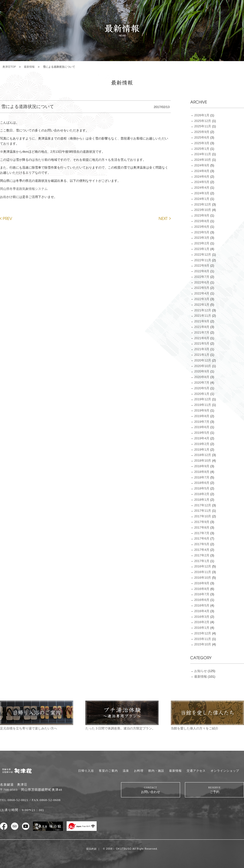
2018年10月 (203, 461)
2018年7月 (202, 477)
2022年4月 (202, 293)
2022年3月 (202, 299)
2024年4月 (202, 188)
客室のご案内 (108, 771)
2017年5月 (202, 544)
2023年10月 (203, 210)
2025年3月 (202, 143)
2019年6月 (202, 427)
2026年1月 (202, 115)
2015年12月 (203, 633)
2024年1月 (202, 199)
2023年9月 (202, 215)
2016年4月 (202, 611)
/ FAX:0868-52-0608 (45, 800)
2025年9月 (202, 132)
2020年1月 (202, 394)
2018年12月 (203, 455)
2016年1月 (202, 628)
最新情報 (29, 67)
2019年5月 (202, 433)
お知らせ (201, 671)
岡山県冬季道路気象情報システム (24, 189)
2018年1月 (202, 500)
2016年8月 (202, 589)
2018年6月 (202, 483)
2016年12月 (203, 566)
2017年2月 (202, 555)
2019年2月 (202, 444)
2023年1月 (202, 249)
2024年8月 (202, 171)
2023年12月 (203, 204)
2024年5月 (202, 182)
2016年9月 (202, 583)
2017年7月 (202, 533)
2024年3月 (202, 193)
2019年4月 (202, 438)
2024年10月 (203, 160)
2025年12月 (203, 121)
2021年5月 (202, 343)
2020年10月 (203, 366)
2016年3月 (202, 617)
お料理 (139, 771)
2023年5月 (202, 232)
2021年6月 (202, 338)
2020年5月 (202, 388)
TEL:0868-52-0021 (14, 800)
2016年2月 (202, 622)
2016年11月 (203, 572)
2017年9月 (202, 522)
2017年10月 (203, 516)
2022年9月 (202, 266)
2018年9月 (202, 466)
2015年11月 (203, 639)
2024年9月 (202, 165)
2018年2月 (202, 494)
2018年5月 (202, 488)
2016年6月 (202, 600)
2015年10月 (203, 644)
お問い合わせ (151, 790)
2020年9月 (202, 371)
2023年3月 (202, 238)
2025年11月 (203, 126)
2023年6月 (202, 227)
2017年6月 (202, 538)
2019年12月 (203, 399)
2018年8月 (202, 472)
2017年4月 (202, 550)
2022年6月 (202, 282)
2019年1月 (202, 450)
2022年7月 (202, 277)
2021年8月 (202, 327)
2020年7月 (202, 383)
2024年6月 (202, 177)
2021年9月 (202, 321)
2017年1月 (202, 561)
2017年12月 (203, 505)
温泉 (126, 771)
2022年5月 (202, 288)
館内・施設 (156, 771)
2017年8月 (202, 527)
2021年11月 (203, 316)
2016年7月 (202, 594)
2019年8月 (202, 416)
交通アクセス (196, 771)
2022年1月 (202, 305)
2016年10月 (203, 578)
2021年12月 (203, 310)
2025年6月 (202, 137)
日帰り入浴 (86, 771)
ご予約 (214, 790)
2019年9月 (202, 410)
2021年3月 (202, 349)
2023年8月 (202, 221)
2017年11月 (203, 511)
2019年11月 (203, 405)
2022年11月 (203, 260)
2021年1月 (202, 355)
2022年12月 (203, 255)
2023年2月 (202, 243)
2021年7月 (202, 332)
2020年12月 (203, 360)
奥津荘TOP (9, 67)
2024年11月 (203, 154)
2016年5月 (202, 605)
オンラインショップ (225, 771)
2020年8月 (202, 377)
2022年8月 (202, 271)
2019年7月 (202, 422)
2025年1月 (202, 149)
